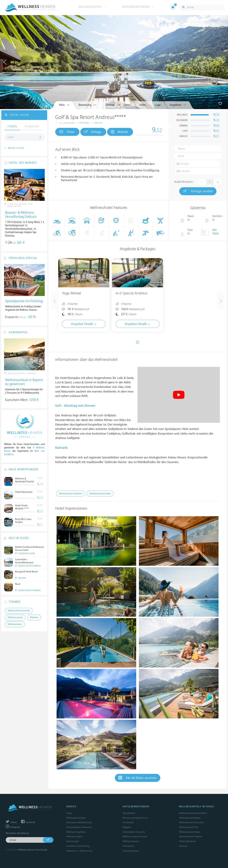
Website (119, 132)
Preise (67, 132)
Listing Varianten (131, 851)
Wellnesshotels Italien (190, 832)
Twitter (11, 822)
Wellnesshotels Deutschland (193, 813)
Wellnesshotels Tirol (189, 827)
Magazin (127, 827)
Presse (69, 813)
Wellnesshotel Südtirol (70, 494)
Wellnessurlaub (15, 618)
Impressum (72, 851)
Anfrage (93, 132)
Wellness (34, 618)
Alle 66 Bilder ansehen (138, 778)
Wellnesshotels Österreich (192, 822)
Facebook (28, 822)
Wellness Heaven (131, 841)
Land (10, 137)
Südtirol (84, 123)
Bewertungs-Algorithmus (135, 818)
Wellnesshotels (92, 7)
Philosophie (128, 846)
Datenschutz (86, 851)
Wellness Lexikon (75, 837)
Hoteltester (128, 822)
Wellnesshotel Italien (100, 494)
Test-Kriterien (129, 813)
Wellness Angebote (76, 832)
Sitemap (183, 846)
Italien (98, 123)
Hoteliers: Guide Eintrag (78, 846)
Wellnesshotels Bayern (190, 818)
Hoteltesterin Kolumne (134, 832)
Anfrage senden (198, 191)
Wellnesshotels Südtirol (190, 837)
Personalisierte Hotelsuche (79, 827)
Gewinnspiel (72, 841)
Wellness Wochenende (19, 611)
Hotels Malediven (188, 841)
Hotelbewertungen (138, 7)
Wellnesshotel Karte (76, 818)
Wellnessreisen (15, 624)
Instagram (13, 827)
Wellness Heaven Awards (135, 837)
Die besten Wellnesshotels (79, 822)
